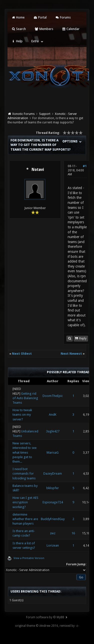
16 (73, 533)
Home (18, 17)
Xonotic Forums (23, 114)
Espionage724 (53, 502)
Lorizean (53, 545)
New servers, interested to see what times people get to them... (25, 452)
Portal (40, 17)
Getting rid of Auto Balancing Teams (25, 398)
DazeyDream (53, 474)
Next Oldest (22, 354)
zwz (53, 533)
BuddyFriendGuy (53, 519)
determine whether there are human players (25, 519)
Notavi (38, 170)
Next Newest (71, 354)
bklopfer (53, 488)
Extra (35, 41)
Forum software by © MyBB (45, 617)
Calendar (71, 29)
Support (45, 114)
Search (19, 29)
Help (17, 41)
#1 (85, 166)
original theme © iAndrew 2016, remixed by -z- (47, 626)
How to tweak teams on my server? (22, 415)
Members (44, 29)
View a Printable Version (29, 558)
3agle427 (53, 431)
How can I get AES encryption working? (25, 502)
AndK (53, 415)
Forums (63, 17)
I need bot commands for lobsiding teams (24, 474)
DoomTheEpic (53, 396)
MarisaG (53, 453)
